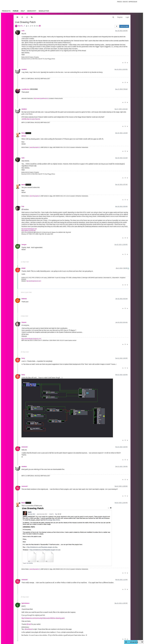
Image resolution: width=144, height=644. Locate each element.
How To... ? (21, 26)
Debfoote (24, 299)
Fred (23, 206)
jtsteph (23, 268)
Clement (24, 322)
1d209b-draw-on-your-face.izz (31, 119)
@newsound (28, 629)
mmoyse (24, 245)
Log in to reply (124, 26)
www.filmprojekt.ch (35, 147)
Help (23, 11)
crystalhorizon (26, 89)
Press (119, 2)
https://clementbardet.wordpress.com (31, 339)
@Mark (24, 136)
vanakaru (24, 69)
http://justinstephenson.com (34, 281)
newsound (24, 447)
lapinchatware (25, 603)
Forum (16, 11)
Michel (23, 133)
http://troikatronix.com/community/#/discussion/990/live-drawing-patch (43, 618)
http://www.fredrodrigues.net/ (29, 229)
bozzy (23, 358)
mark (23, 31)
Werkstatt (32, 11)
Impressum (133, 2)
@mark (29, 624)
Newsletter (44, 11)
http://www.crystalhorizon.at (41, 98)
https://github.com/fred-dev (28, 231)
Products (6, 11)
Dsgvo (125, 2)
